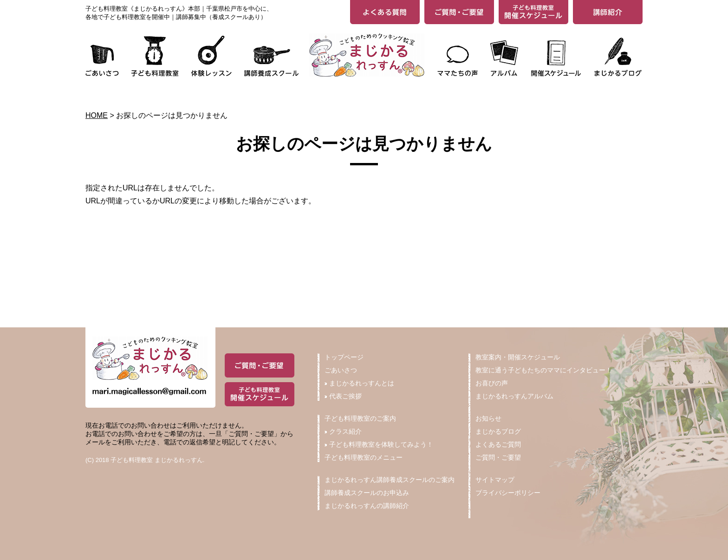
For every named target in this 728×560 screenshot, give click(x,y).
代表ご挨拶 (343, 396)
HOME (97, 115)
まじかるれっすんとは (359, 383)
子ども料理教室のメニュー (364, 457)
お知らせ (488, 418)
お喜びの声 (492, 383)
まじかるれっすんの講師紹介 (367, 506)
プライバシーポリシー (508, 493)
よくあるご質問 (498, 444)
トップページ (344, 357)
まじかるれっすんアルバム (514, 396)
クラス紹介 (343, 431)
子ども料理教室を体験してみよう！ (379, 444)
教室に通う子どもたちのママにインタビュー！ (544, 370)
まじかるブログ (498, 431)
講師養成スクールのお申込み (367, 493)
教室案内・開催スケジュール (518, 357)
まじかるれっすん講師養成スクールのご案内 (390, 480)
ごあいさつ (341, 370)
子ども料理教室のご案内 (360, 418)
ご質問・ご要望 (498, 457)
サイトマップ (495, 480)
